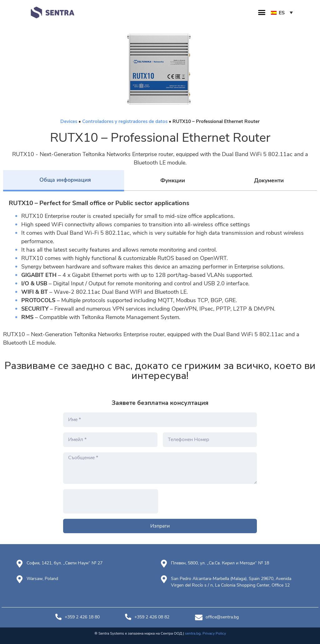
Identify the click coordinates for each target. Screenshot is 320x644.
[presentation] (111, 501)
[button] (262, 12)
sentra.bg (193, 633)
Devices (69, 121)
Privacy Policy (214, 633)
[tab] (64, 181)
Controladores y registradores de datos (125, 121)
